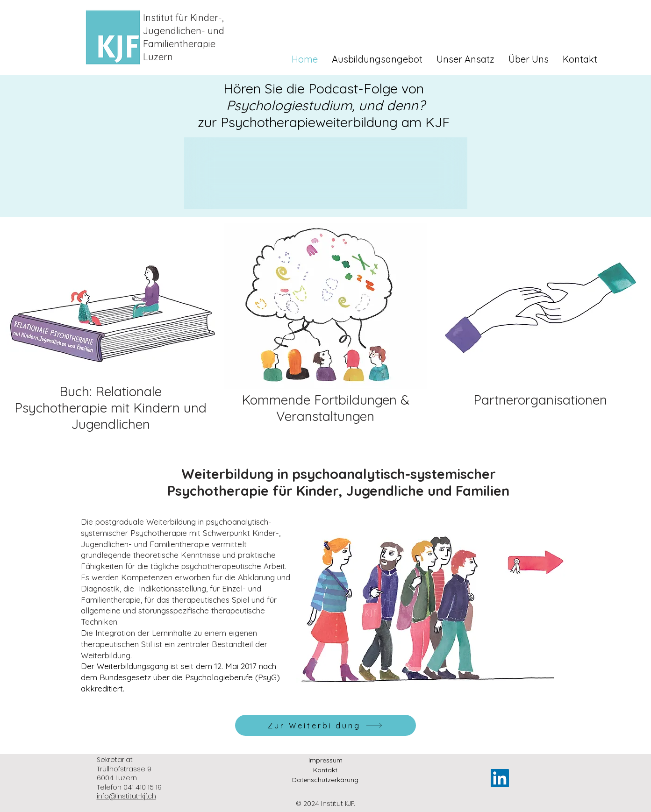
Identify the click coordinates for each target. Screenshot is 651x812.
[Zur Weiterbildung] (325, 725)
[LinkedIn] (500, 778)
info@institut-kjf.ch (126, 796)
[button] (377, 59)
